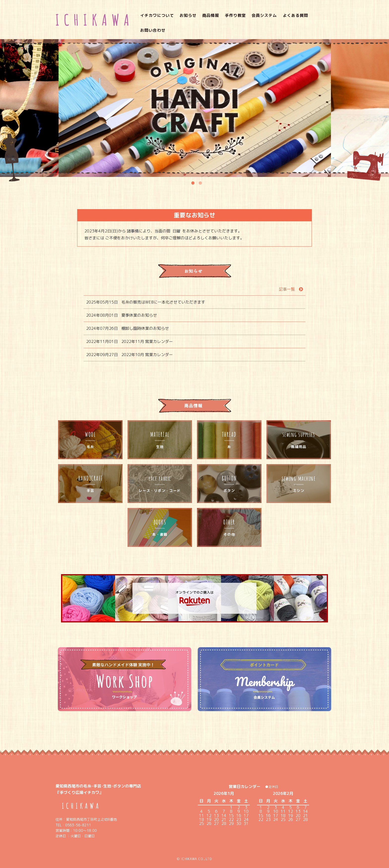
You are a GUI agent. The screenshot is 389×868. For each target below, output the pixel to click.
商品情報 (205, 19)
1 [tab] (193, 174)
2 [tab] (200, 174)
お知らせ (182, 19)
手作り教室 (229, 19)
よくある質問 (289, 19)
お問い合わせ (320, 19)
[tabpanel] (195, 100)
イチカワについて (151, 19)
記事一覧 (287, 281)
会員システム (258, 19)
